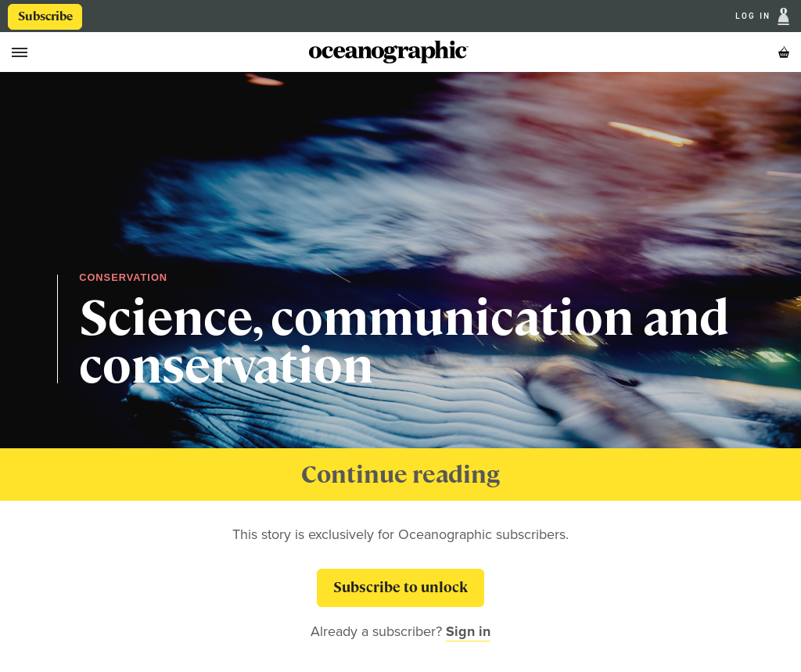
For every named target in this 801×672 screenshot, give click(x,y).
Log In (755, 17)
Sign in (468, 631)
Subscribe (45, 16)
